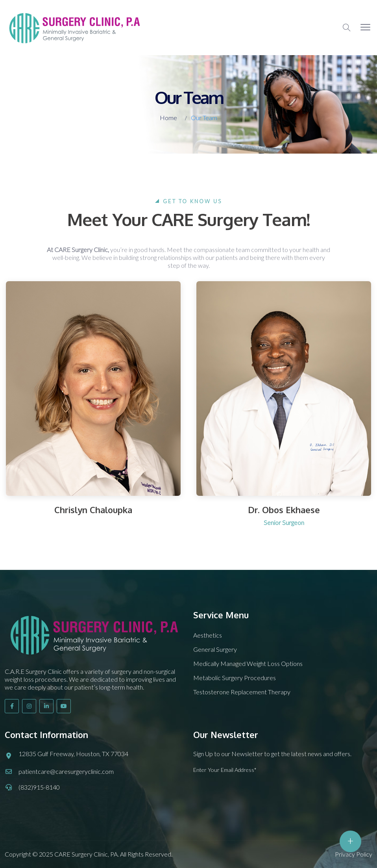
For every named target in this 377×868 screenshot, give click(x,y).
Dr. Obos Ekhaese (284, 510)
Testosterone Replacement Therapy (242, 692)
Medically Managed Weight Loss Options (248, 663)
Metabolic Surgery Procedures (235, 678)
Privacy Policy (354, 854)
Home (168, 118)
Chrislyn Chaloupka (93, 510)
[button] (365, 28)
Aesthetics (208, 635)
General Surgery (215, 649)
